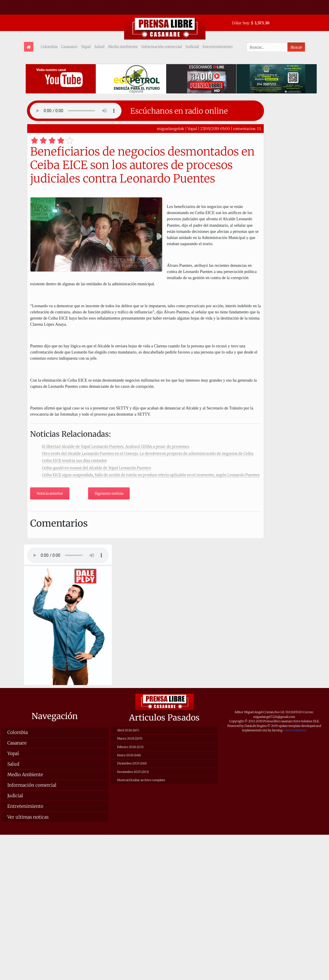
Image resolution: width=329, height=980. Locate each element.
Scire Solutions (296, 730)
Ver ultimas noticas (28, 817)
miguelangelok (171, 129)
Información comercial (162, 47)
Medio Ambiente (123, 47)
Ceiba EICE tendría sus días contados (74, 460)
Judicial (192, 47)
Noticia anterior (50, 493)
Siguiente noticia (109, 493)
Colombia (49, 47)
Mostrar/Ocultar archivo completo (141, 780)
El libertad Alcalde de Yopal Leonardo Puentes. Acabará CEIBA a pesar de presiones (115, 446)
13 (259, 129)
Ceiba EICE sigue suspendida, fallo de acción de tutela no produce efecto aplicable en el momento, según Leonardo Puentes (151, 475)
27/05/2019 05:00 (215, 129)
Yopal (86, 47)
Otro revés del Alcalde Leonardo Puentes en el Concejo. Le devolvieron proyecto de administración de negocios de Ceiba (148, 453)
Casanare (69, 47)
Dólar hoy (240, 23)
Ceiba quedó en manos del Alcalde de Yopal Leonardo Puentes (96, 468)
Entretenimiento (217, 47)
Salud (99, 47)
